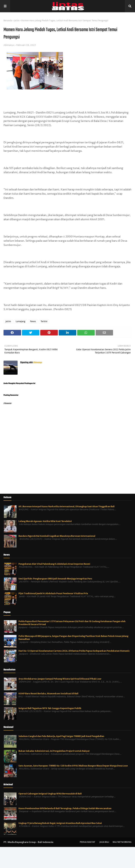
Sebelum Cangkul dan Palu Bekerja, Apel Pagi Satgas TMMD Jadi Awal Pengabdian (61, 736)
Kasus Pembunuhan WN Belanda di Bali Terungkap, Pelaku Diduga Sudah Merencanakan (65, 808)
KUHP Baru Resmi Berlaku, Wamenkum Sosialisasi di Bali (48, 694)
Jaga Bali (104, 842)
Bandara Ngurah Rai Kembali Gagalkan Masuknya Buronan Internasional (57, 536)
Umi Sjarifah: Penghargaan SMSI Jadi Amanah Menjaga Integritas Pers (55, 579)
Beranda (8, 21)
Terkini (44, 322)
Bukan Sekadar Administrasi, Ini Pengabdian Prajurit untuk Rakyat (54, 751)
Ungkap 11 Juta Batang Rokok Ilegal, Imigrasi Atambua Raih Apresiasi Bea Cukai (60, 823)
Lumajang (20, 322)
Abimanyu (9, 45)
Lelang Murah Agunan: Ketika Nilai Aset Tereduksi (45, 521)
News (33, 322)
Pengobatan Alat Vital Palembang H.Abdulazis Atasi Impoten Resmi (54, 564)
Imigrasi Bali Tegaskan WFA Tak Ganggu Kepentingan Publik (50, 708)
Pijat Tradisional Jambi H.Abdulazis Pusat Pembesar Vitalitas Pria (53, 593)
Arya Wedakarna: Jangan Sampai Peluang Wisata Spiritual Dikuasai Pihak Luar (60, 679)
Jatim (17, 21)
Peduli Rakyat (87, 842)
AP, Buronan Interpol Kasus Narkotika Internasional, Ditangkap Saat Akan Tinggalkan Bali (67, 507)
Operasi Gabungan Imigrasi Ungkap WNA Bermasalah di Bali (50, 794)
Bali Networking (122, 842)
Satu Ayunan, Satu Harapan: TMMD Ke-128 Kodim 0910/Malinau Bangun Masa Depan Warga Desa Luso (73, 766)
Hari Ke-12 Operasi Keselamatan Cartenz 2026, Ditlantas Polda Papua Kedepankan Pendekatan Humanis (74, 651)
